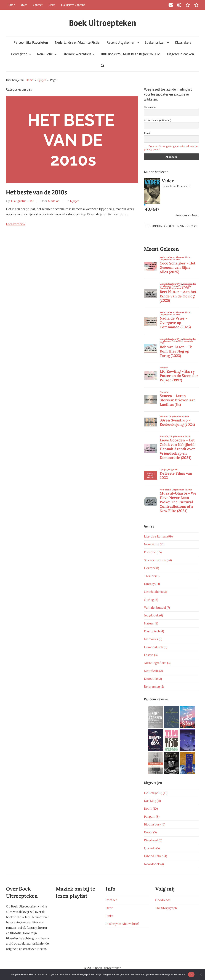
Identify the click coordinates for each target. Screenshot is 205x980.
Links (52, 5)
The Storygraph (166, 908)
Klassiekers (183, 43)
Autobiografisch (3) (157, 663)
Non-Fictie (47, 54)
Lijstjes (75, 201)
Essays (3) (151, 655)
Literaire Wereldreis (79, 54)
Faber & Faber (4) (155, 856)
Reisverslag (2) (154, 686)
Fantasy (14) (152, 584)
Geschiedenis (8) (155, 592)
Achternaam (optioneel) (158, 120)
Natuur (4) (151, 623)
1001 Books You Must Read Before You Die (130, 54)
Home (11, 5)
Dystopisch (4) (154, 631)
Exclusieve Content (73, 5)
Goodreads (163, 900)
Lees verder (14, 224)
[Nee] (201, 974)
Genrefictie (21, 54)
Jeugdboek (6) (153, 615)
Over (24, 5)
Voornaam (150, 107)
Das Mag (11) (152, 801)
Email (147, 133)
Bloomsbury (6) (155, 824)
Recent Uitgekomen (123, 43)
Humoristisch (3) (156, 647)
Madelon (54, 201)
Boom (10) (151, 809)
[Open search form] (103, 66)
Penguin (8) (152, 817)
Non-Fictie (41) (154, 544)
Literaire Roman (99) (158, 536)
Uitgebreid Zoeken (180, 54)
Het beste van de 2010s (37, 192)
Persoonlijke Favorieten (31, 43)
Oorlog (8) (151, 600)
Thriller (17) (152, 576)
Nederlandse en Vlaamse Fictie (77, 43)
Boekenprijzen (157, 43)
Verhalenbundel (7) (157, 608)
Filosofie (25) (153, 552)
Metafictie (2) (153, 671)
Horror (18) (151, 568)
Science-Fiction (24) (158, 560)
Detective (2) (153, 679)
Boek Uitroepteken (102, 23)
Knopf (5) (150, 832)
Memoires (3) (153, 639)
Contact (38, 5)
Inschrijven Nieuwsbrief (122, 924)
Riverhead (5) (153, 840)
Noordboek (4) (154, 864)
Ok (191, 974)
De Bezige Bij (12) (156, 793)
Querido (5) (152, 848)
